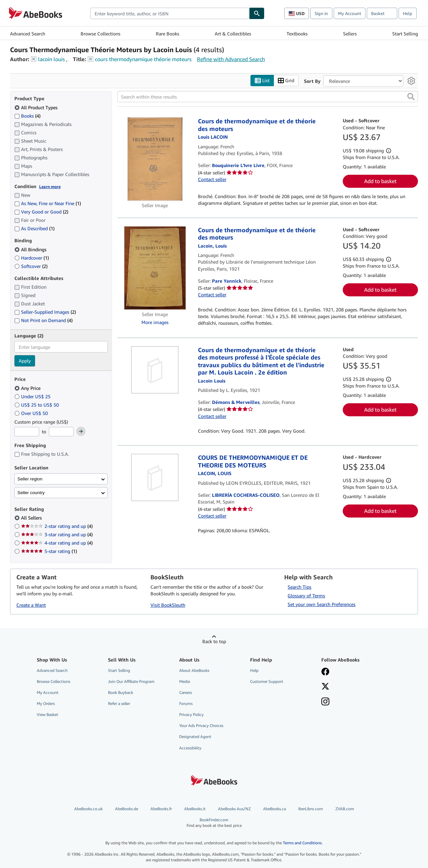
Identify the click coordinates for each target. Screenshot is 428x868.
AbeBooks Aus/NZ (234, 809)
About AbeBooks (194, 670)
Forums (186, 703)
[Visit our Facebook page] (325, 672)
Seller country (31, 493)
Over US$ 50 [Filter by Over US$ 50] (32, 413)
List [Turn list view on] (262, 81)
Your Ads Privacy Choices (201, 726)
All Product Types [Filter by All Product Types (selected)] (37, 107)
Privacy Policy (191, 714)
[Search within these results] (268, 97)
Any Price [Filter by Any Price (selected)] (28, 388)
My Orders (46, 703)
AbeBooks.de (127, 809)
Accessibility (190, 748)
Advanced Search (28, 34)
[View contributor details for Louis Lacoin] (213, 137)
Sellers (350, 34)
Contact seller (212, 179)
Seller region (30, 479)
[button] (411, 97)
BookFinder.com (214, 823)
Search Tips (299, 587)
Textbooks (297, 34)
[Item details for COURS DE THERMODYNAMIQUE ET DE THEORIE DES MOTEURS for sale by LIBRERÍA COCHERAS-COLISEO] (155, 477)
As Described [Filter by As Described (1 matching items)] (34, 228)
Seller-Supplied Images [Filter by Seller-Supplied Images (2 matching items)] (45, 312)
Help (408, 13)
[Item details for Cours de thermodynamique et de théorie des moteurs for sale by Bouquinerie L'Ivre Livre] (155, 159)
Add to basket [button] (380, 181)
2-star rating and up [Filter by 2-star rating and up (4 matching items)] (57, 526)
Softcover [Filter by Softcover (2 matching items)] (31, 266)
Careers (186, 692)
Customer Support (267, 681)
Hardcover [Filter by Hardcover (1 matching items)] (32, 258)
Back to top (214, 641)
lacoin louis (51, 59)
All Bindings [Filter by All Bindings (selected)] (31, 249)
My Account (350, 13)
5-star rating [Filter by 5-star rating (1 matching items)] (49, 551)
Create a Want (31, 605)
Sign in (321, 13)
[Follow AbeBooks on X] (325, 687)
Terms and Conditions (302, 843)
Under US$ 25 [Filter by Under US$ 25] (33, 396)
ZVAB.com (345, 809)
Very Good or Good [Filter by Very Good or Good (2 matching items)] (41, 212)
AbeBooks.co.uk (88, 809)
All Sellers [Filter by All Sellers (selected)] (32, 518)
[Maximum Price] (61, 432)
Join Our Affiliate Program (131, 681)
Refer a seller (119, 703)
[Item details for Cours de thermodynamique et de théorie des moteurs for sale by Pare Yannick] (155, 268)
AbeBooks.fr (161, 809)
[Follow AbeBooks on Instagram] (325, 702)
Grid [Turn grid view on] (286, 81)
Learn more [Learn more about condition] (50, 187)
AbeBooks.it (195, 809)
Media (185, 681)
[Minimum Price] (27, 432)
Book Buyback (121, 692)
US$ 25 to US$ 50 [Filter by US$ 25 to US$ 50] (37, 405)
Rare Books (168, 34)
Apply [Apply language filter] (25, 361)
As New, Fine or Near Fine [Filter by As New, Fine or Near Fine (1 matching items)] (48, 203)
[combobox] (170, 13)
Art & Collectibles (233, 34)
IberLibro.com (311, 809)
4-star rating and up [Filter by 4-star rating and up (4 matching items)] (57, 543)
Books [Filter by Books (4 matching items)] (27, 116)
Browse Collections (100, 34)
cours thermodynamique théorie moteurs (143, 59)
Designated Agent (195, 737)
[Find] (257, 13)
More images (155, 322)
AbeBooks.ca (275, 809)
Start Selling (405, 34)
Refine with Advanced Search (231, 59)
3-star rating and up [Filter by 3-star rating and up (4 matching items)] (57, 534)
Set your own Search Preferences (322, 604)
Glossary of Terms (306, 596)
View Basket (47, 714)
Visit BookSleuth (168, 605)
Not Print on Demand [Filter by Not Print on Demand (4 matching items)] (43, 320)
